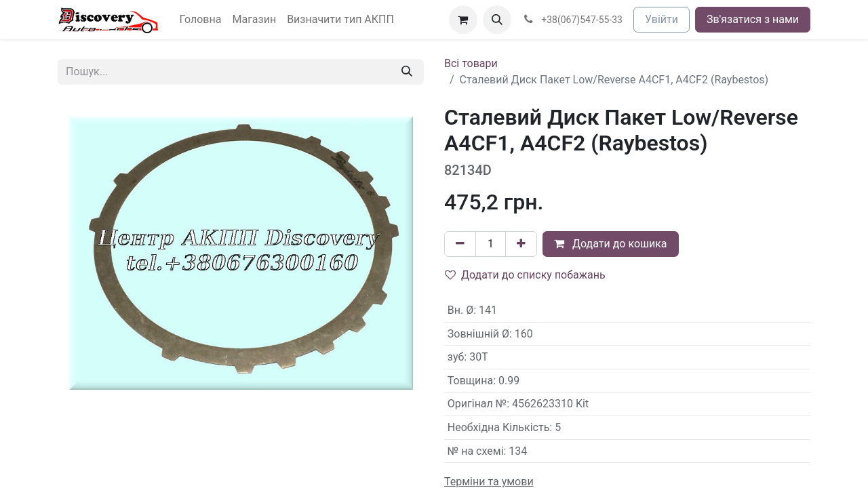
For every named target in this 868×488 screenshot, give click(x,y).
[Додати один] (521, 244)
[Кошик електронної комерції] (463, 20)
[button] (497, 20)
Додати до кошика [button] (611, 244)
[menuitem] (201, 20)
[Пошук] (407, 72)
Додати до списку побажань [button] (525, 275)
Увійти (662, 19)
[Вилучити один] (460, 244)
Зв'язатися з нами (753, 19)
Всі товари (471, 63)
